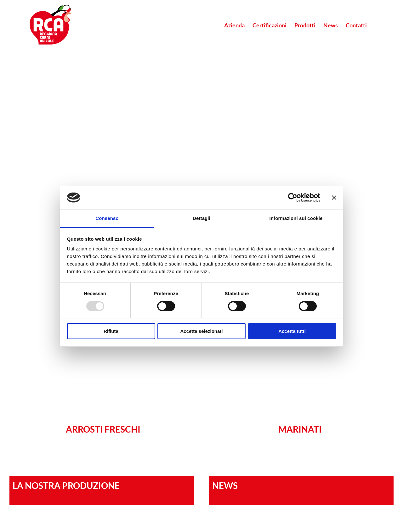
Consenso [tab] (107, 218)
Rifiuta (111, 331)
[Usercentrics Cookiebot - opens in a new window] (293, 198)
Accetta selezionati (201, 331)
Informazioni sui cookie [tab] (296, 218)
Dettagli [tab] (201, 218)
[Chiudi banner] (334, 198)
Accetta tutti (292, 331)
